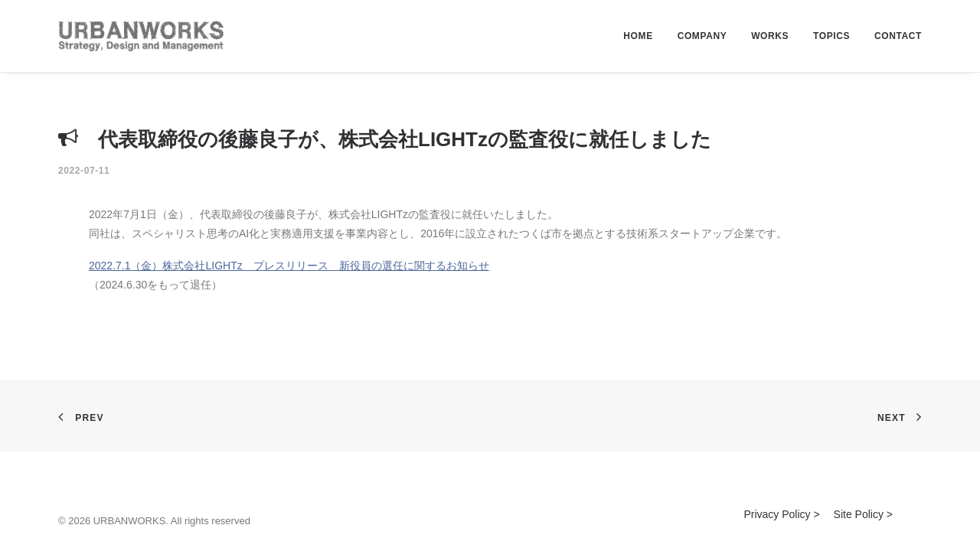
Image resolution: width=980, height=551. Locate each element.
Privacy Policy (777, 514)
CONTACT (898, 36)
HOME (638, 36)
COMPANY (702, 36)
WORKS (770, 36)
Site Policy (859, 514)
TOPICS (831, 36)
